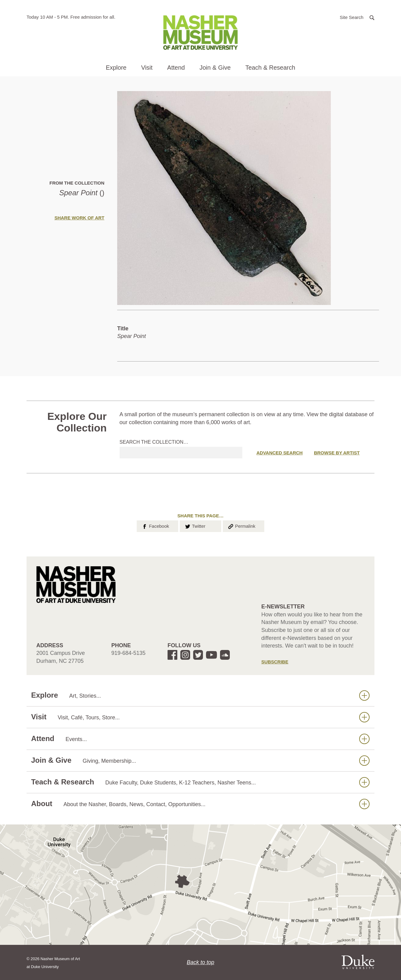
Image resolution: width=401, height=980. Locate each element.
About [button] (200, 804)
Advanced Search (279, 453)
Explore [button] (116, 68)
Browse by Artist (337, 453)
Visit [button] (147, 68)
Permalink (241, 526)
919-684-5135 (128, 653)
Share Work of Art (79, 218)
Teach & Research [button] (270, 68)
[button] (357, 17)
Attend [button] (176, 68)
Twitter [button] (195, 526)
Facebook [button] (155, 526)
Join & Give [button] (215, 68)
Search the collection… (154, 442)
